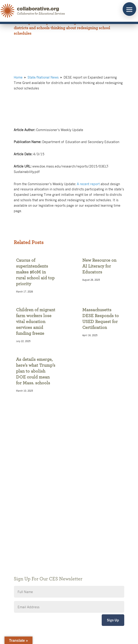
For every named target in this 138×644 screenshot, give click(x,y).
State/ (43, 77)
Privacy (25, 533)
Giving (24, 526)
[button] (129, 9)
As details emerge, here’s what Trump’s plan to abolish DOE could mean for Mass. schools (36, 371)
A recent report (88, 184)
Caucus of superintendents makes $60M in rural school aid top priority (35, 272)
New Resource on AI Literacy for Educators (99, 266)
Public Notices (30, 519)
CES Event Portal (32, 546)
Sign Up (113, 620)
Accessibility (28, 540)
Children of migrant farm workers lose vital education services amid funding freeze (36, 322)
